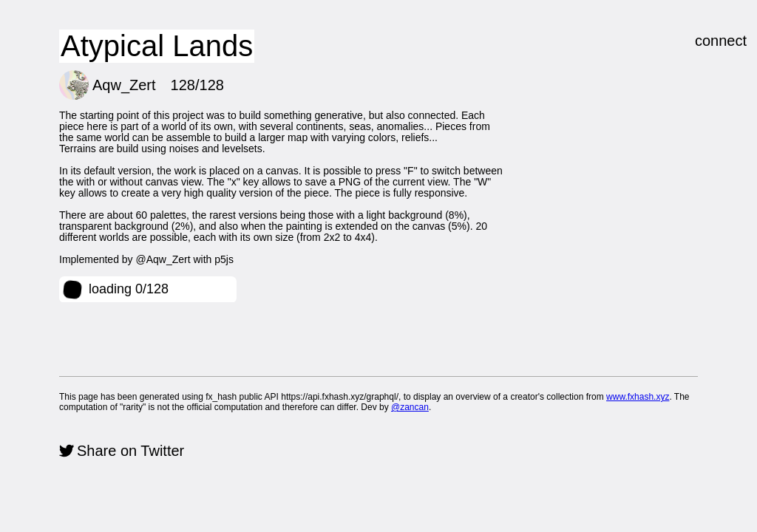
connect (721, 41)
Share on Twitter (130, 451)
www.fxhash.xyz (638, 397)
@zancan (410, 407)
